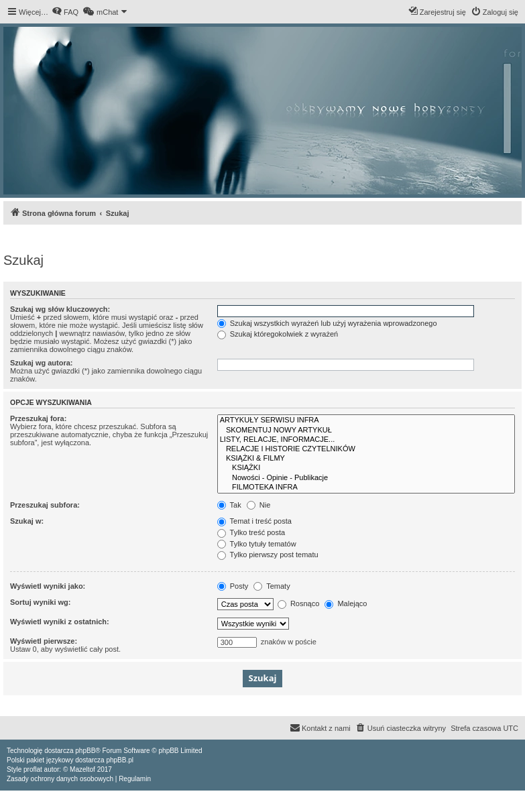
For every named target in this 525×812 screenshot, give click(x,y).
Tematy (272, 586)
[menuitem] (65, 12)
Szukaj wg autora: (42, 363)
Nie (259, 505)
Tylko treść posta (251, 532)
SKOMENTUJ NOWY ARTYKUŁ (366, 430)
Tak (229, 505)
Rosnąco (298, 603)
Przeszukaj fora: (38, 418)
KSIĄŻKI (366, 468)
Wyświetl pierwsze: (44, 641)
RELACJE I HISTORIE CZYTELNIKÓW (366, 449)
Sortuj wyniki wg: (40, 602)
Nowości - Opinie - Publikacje (366, 478)
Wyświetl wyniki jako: (48, 586)
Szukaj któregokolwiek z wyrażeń (278, 334)
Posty (233, 586)
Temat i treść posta (254, 521)
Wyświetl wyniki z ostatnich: (60, 622)
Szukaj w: (27, 521)
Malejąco (346, 603)
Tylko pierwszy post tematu (268, 555)
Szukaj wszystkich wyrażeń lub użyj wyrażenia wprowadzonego (327, 323)
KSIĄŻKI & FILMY (366, 459)
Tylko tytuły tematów (257, 544)
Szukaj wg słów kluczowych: (60, 309)
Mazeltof (82, 769)
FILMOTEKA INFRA (366, 487)
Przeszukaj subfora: (45, 505)
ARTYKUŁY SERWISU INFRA (366, 420)
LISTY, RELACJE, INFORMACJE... (366, 440)
